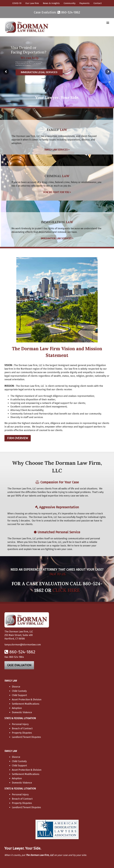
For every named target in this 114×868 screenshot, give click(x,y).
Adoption (17, 708)
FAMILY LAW (11, 681)
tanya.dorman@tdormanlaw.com (23, 645)
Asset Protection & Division (27, 700)
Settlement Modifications (26, 704)
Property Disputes (22, 733)
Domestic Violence (22, 712)
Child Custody (19, 691)
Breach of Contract (22, 728)
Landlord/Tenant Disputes (26, 737)
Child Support (19, 695)
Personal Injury (20, 724)
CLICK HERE (66, 590)
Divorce (16, 687)
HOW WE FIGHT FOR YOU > (57, 192)
